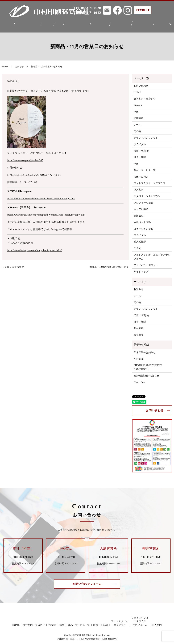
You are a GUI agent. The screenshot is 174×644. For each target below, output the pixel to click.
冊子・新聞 (140, 155)
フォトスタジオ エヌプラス (150, 181)
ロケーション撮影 (143, 227)
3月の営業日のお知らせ (146, 374)
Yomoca (50, 23)
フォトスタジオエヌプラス (119, 23)
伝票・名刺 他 (141, 149)
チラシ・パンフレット (146, 136)
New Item (139, 357)
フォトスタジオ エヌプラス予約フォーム (152, 255)
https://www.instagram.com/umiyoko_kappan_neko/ (34, 248)
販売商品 (139, 333)
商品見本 (139, 326)
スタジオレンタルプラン (147, 194)
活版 (60, 23)
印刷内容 (139, 116)
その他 (137, 129)
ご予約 (137, 246)
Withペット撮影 (142, 220)
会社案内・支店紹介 (31, 23)
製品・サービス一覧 (77, 23)
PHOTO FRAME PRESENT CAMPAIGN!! (148, 365)
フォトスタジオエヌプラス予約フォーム (140, 23)
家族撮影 (139, 214)
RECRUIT (143, 10)
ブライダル (140, 142)
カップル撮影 (141, 207)
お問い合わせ (141, 84)
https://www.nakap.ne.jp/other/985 (25, 158)
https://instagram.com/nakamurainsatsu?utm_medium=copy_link (41, 196)
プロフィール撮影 (143, 201)
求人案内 (158, 23)
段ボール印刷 (100, 23)
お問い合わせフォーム (87, 582)
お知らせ (19, 64)
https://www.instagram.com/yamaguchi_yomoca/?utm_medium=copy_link (46, 213)
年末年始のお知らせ (145, 350)
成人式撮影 (140, 240)
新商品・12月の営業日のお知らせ (108, 265)
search (167, 23)
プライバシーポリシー (146, 263)
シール (137, 123)
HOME (12, 23)
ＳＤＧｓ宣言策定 (14, 265)
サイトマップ (141, 270)
